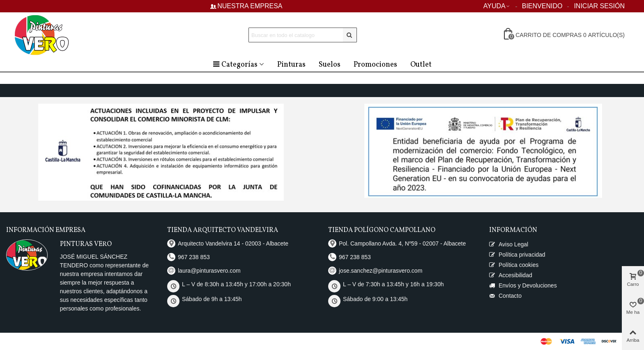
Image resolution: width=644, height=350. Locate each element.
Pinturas (291, 65)
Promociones (375, 65)
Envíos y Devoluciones (523, 286)
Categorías (235, 65)
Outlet (421, 65)
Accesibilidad (511, 275)
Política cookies (514, 265)
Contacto (505, 296)
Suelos (330, 65)
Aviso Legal (509, 245)
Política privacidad (517, 255)
